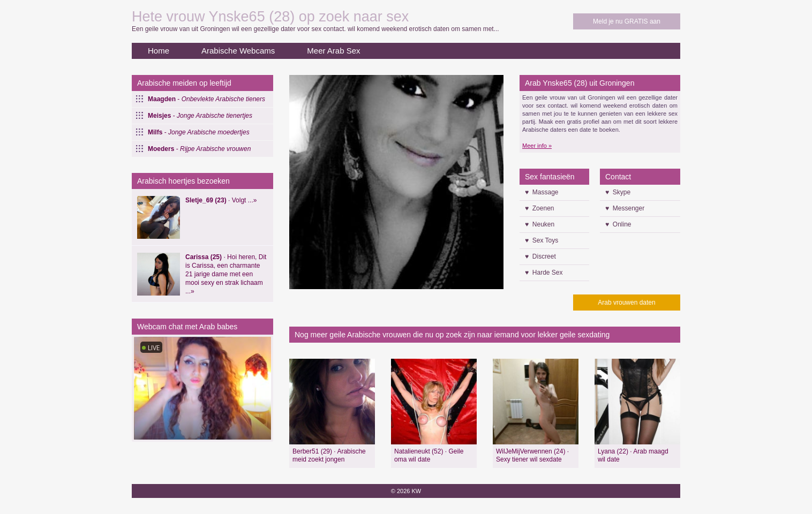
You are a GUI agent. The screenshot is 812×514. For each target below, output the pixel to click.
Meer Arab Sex (333, 51)
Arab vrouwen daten (626, 303)
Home (159, 51)
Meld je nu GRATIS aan (627, 21)
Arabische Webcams (238, 51)
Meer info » (537, 146)
